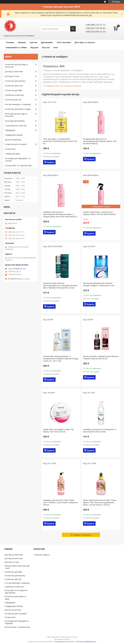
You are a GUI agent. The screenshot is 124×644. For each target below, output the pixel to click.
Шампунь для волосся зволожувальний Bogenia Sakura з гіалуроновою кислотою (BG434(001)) (60, 214)
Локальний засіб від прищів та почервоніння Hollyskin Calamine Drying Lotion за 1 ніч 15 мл (61, 358)
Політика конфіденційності (86, 642)
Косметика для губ (13, 100)
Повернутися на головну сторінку (63, 86)
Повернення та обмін (16, 47)
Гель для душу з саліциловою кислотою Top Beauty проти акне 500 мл (60, 141)
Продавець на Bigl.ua (62, 639)
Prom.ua (75, 637)
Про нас (46, 47)
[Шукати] (73, 29)
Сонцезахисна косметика (16, 126)
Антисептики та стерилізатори (18, 165)
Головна (10, 42)
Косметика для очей (14, 86)
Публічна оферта (42, 555)
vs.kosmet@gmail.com (17, 269)
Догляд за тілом (12, 76)
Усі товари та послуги (80, 535)
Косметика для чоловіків (16, 144)
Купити (51, 162)
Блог (56, 47)
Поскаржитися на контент (65, 642)
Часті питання (64, 42)
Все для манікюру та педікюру (18, 104)
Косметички (10, 149)
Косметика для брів (14, 90)
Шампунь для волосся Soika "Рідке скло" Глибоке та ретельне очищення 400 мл (60, 502)
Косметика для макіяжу (15, 81)
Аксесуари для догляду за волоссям (16, 115)
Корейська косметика (14, 95)
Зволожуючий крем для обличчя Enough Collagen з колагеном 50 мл (99, 284)
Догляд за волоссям (14, 558)
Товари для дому (12, 154)
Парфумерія (10, 130)
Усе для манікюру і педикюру (17, 583)
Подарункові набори (14, 135)
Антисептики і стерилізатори (17, 627)
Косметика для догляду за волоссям (16, 66)
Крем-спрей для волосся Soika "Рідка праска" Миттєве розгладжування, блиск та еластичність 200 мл (100, 502)
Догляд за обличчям (14, 72)
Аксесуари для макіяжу (15, 121)
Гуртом (33, 42)
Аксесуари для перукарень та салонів (18, 160)
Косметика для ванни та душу (18, 109)
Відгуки (34, 47)
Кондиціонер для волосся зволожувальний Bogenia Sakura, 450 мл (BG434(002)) (100, 141)
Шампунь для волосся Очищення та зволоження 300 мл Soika (100, 430)
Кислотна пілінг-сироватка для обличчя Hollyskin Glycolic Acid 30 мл (101, 357)
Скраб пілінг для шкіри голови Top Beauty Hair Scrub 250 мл (58, 430)
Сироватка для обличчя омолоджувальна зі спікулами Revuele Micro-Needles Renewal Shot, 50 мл (60, 285)
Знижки (22, 42)
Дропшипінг (47, 42)
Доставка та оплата (85, 42)
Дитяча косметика (13, 140)
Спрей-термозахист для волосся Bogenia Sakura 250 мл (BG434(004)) (99, 213)
